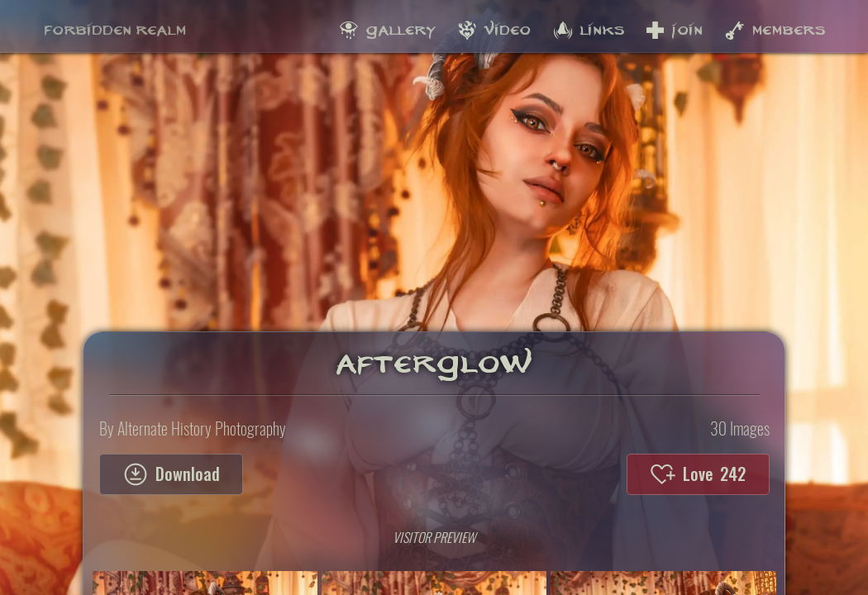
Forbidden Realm (115, 26)
